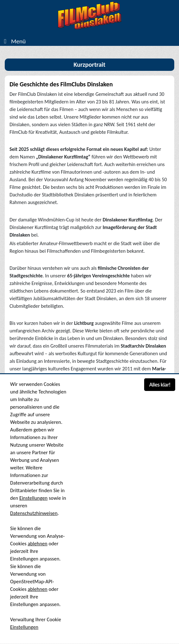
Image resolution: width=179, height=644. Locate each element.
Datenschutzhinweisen (34, 513)
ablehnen (37, 544)
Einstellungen (33, 498)
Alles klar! (160, 385)
